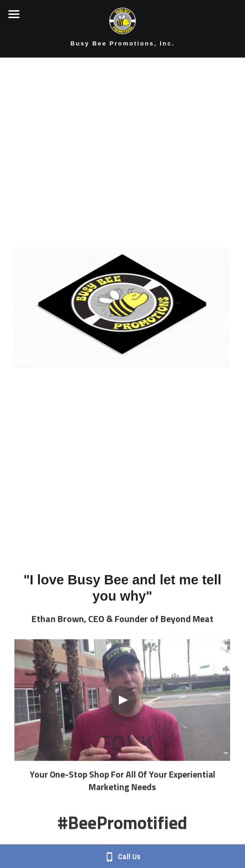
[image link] (122, 20)
